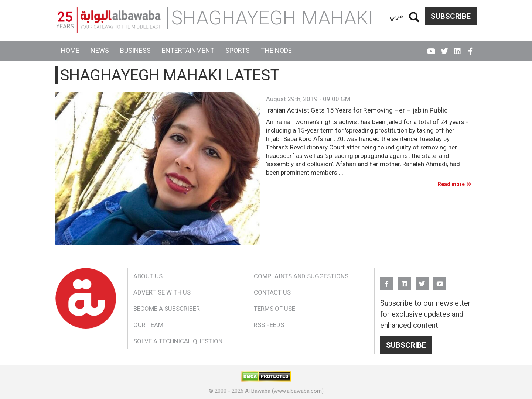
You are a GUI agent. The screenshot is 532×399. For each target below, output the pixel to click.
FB (470, 48)
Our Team (148, 325)
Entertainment (188, 50)
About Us (148, 276)
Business (135, 50)
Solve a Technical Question (178, 341)
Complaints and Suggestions (301, 276)
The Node (276, 50)
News (100, 50)
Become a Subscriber (167, 309)
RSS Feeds (269, 325)
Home (70, 50)
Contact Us (272, 292)
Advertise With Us (162, 292)
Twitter (444, 48)
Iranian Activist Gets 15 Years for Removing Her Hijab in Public (357, 110)
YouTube (431, 48)
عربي (396, 16)
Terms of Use (274, 309)
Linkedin (457, 48)
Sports (238, 50)
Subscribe (451, 16)
